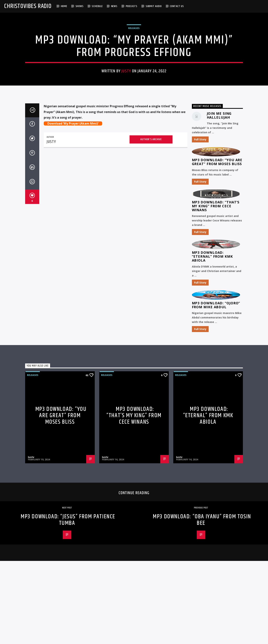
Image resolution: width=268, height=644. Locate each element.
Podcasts (132, 6)
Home (64, 6)
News (114, 6)
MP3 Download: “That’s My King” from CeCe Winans (216, 342)
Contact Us (177, 6)
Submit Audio (154, 6)
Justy (126, 133)
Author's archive (151, 275)
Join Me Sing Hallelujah (219, 251)
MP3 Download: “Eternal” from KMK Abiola (212, 392)
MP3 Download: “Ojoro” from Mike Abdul (216, 441)
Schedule (97, 6)
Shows (80, 6)
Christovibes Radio (28, 6)
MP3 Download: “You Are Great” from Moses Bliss (217, 298)
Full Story (200, 275)
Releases (134, 90)
